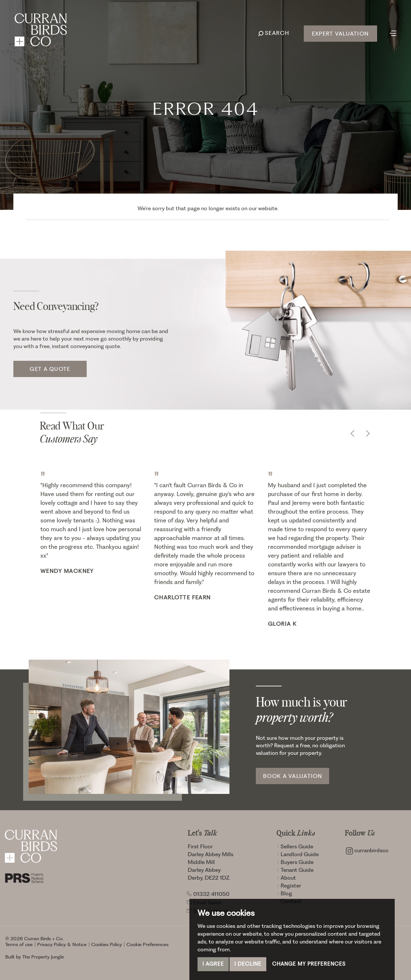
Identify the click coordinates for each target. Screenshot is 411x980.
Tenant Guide (295, 870)
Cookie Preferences (147, 944)
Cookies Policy (107, 944)
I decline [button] (248, 964)
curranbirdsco (367, 850)
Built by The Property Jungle (35, 957)
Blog (284, 893)
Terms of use (19, 944)
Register (289, 885)
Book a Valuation (293, 776)
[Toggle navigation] (393, 33)
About (286, 878)
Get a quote (50, 369)
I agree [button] (213, 964)
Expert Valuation (340, 34)
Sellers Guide (295, 846)
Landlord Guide (298, 854)
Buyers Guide (295, 862)
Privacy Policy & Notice (62, 944)
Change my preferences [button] (309, 964)
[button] (352, 433)
